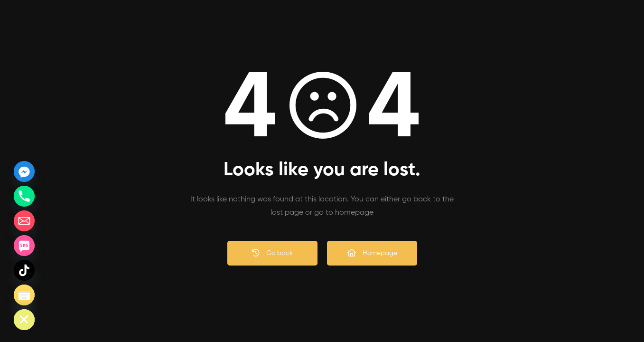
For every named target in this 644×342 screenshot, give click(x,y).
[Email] (24, 221)
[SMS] (24, 246)
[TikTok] (24, 270)
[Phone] (24, 196)
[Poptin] (24, 295)
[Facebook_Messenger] (24, 171)
